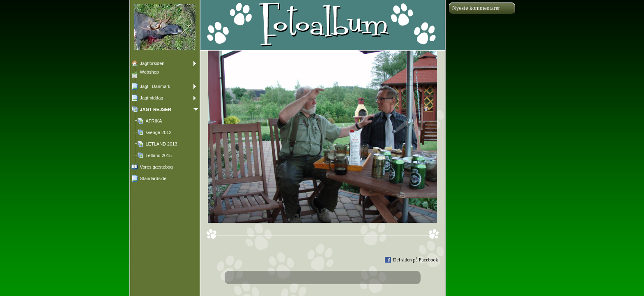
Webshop (149, 72)
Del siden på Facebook (416, 260)
